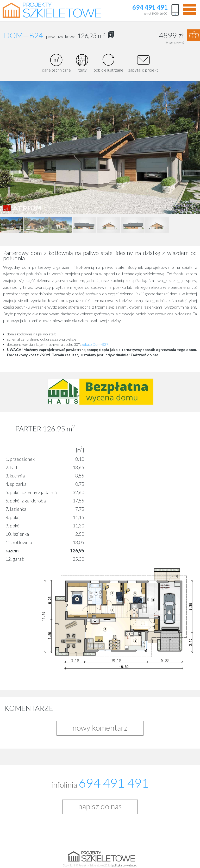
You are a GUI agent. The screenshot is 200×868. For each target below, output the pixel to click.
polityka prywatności (125, 865)
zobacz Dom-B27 (95, 344)
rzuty (82, 63)
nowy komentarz (100, 727)
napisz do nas (100, 806)
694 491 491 (150, 8)
